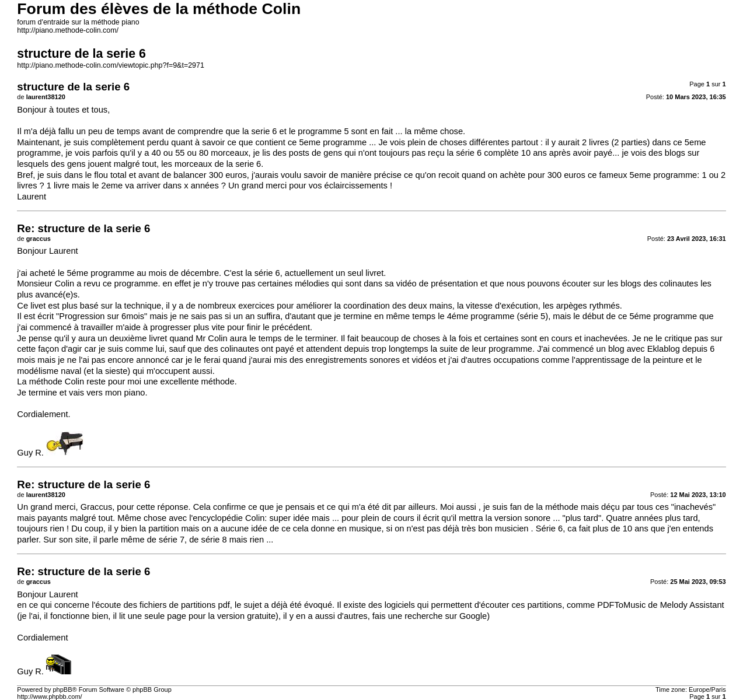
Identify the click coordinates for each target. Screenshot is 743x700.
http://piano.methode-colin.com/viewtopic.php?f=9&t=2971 (111, 65)
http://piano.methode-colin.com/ (68, 30)
